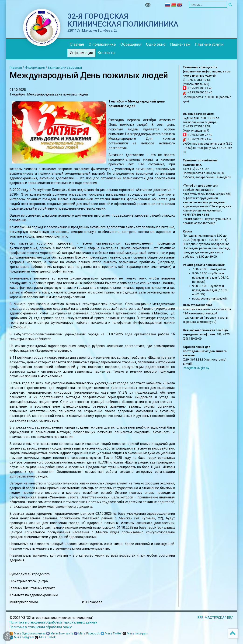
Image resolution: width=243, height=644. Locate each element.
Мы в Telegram (22, 637)
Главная (77, 44)
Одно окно (156, 44)
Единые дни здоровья (65, 68)
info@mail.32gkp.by (196, 368)
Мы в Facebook (87, 634)
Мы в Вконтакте (60, 634)
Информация (81, 53)
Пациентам (180, 44)
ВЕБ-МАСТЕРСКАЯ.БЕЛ (215, 618)
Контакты (107, 53)
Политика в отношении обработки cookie (41, 627)
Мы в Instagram (135, 634)
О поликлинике (102, 44)
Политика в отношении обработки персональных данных (53, 622)
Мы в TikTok (45, 637)
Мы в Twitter (111, 634)
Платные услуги (209, 44)
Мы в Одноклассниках (28, 634)
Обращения (131, 44)
